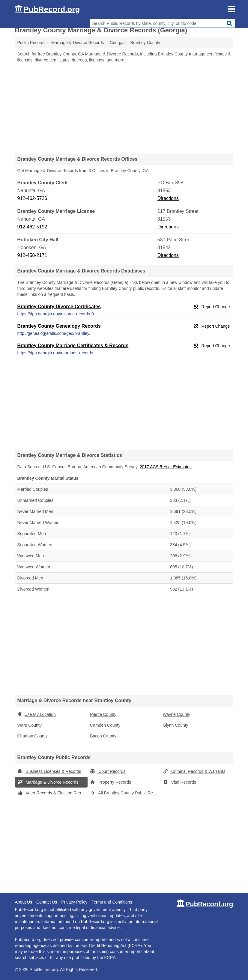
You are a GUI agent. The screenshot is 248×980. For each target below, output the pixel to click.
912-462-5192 (32, 227)
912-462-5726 (32, 198)
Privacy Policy (74, 902)
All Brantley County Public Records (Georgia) (125, 793)
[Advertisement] (124, 108)
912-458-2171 (32, 255)
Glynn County (176, 725)
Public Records (31, 43)
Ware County (30, 725)
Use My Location (37, 714)
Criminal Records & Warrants (194, 771)
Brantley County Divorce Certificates (59, 307)
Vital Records (179, 782)
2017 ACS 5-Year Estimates (166, 467)
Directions (168, 198)
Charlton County (33, 736)
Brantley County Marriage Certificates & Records (73, 346)
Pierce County (103, 714)
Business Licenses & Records (49, 771)
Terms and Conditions (112, 902)
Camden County (105, 725)
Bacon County (103, 736)
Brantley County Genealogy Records (59, 326)
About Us (24, 902)
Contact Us (47, 902)
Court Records (108, 771)
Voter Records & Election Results (52, 793)
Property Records (111, 782)
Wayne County (176, 714)
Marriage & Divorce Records (48, 782)
